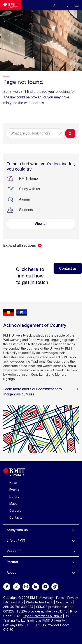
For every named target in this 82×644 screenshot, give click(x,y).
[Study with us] (29, 189)
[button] (66, 5)
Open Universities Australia (43, 616)
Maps (13, 504)
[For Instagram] (26, 586)
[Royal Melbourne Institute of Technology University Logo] (11, 5)
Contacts (16, 517)
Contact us (68, 268)
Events (14, 490)
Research (14, 551)
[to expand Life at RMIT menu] (74, 541)
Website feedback (40, 602)
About (11, 572)
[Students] (26, 210)
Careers (15, 510)
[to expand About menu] (74, 573)
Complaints (64, 602)
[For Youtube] (45, 586)
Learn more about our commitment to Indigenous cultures (41, 392)
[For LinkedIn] (36, 586)
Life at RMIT (16, 540)
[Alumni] (24, 199)
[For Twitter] (16, 586)
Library (14, 497)
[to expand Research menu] (74, 551)
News (13, 483)
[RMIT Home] (28, 179)
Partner (13, 562)
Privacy (73, 598)
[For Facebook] (7, 586)
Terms (60, 598)
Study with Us (17, 530)
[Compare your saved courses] (56, 5)
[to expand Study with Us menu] (74, 530)
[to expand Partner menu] (74, 562)
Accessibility (14, 602)
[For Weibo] (55, 586)
